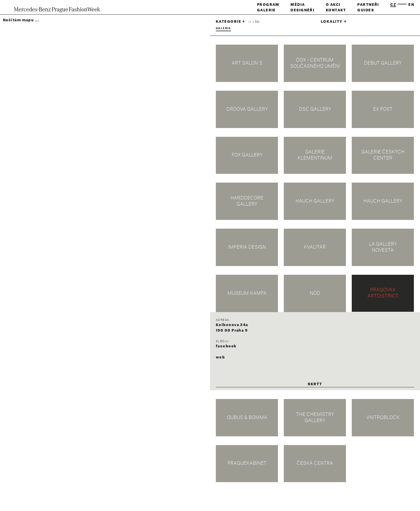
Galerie (266, 10)
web (220, 357)
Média (298, 5)
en (411, 5)
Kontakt (336, 10)
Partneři (368, 5)
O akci (333, 5)
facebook (226, 346)
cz (393, 5)
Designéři (302, 10)
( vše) (254, 22)
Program (268, 5)
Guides (366, 10)
